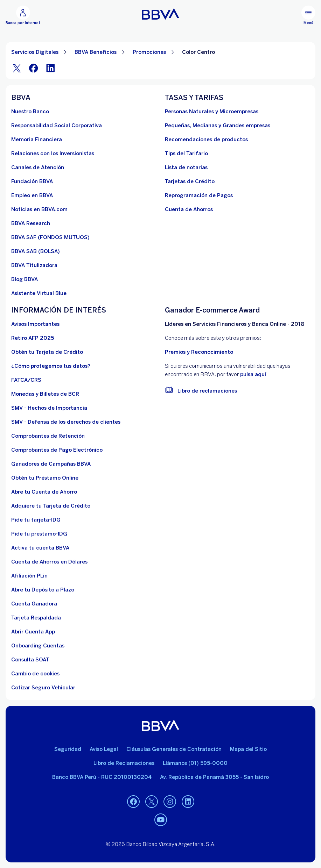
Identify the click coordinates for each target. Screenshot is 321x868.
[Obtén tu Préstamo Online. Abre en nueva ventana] (45, 478)
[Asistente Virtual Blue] (39, 293)
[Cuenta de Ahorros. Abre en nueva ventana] (189, 209)
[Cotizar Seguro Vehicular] (43, 688)
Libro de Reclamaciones (124, 763)
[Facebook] (34, 68)
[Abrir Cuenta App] (33, 632)
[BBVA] (160, 725)
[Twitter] (17, 68)
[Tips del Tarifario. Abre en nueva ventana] (186, 153)
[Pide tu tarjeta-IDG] (36, 520)
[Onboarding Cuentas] (38, 646)
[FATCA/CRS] (26, 380)
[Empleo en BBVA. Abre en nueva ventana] (32, 195)
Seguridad (68, 749)
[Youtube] (161, 820)
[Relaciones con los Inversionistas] (53, 153)
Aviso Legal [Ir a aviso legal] (104, 749)
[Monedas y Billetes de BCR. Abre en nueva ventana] (45, 394)
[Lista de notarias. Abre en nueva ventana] (186, 167)
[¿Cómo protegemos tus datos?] (51, 366)
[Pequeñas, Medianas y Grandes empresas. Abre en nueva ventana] (218, 125)
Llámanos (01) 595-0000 (195, 763)
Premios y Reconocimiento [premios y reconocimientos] (199, 352)
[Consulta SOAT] (30, 660)
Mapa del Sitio (248, 749)
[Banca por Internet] (23, 15)
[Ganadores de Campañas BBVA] (51, 464)
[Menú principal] (308, 15)
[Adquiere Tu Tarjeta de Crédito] (51, 506)
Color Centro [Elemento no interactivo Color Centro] (198, 52)
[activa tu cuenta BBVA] (40, 548)
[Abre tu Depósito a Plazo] (43, 590)
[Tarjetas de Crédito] (190, 181)
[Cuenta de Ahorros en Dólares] (49, 562)
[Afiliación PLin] (29, 576)
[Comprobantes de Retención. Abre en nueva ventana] (48, 436)
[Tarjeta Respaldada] (36, 618)
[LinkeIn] (50, 68)
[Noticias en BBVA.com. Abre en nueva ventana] (39, 209)
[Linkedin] (188, 802)
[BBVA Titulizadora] (34, 265)
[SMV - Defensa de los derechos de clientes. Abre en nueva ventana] (66, 422)
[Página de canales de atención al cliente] (38, 167)
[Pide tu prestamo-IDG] (39, 534)
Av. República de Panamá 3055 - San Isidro (214, 777)
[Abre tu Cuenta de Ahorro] (44, 492)
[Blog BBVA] (25, 279)
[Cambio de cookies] (35, 674)
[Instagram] (170, 802)
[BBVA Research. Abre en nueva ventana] (31, 223)
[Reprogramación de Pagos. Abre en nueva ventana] (199, 195)
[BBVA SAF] (50, 237)
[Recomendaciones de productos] (206, 139)
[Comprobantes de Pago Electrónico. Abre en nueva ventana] (57, 450)
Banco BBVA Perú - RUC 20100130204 (102, 777)
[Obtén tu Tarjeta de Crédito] (47, 352)
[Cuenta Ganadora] (34, 604)
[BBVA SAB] (36, 251)
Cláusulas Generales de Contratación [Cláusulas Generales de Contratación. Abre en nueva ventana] (174, 749)
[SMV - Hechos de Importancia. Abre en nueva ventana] (49, 408)
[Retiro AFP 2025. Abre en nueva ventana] (33, 338)
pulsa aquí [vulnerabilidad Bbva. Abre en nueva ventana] (253, 374)
